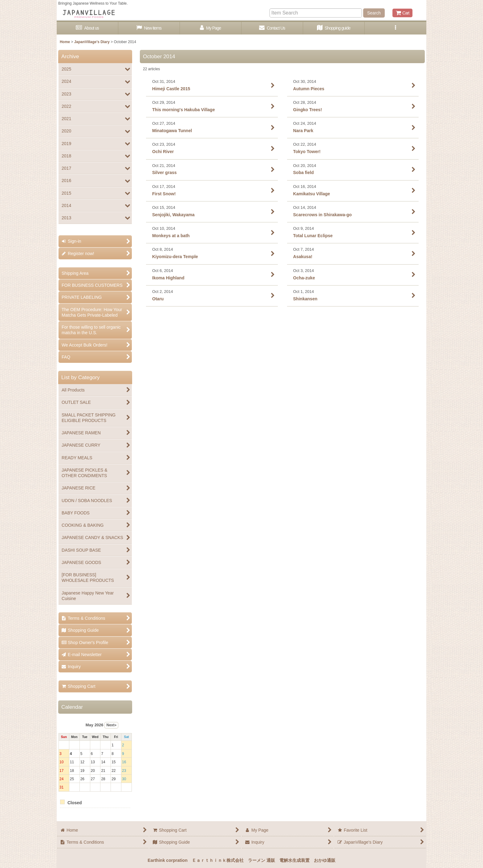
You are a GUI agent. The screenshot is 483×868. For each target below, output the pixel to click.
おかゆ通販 (325, 860)
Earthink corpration (167, 860)
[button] (396, 28)
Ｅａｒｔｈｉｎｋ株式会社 (218, 860)
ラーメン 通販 (262, 860)
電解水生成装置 (294, 860)
